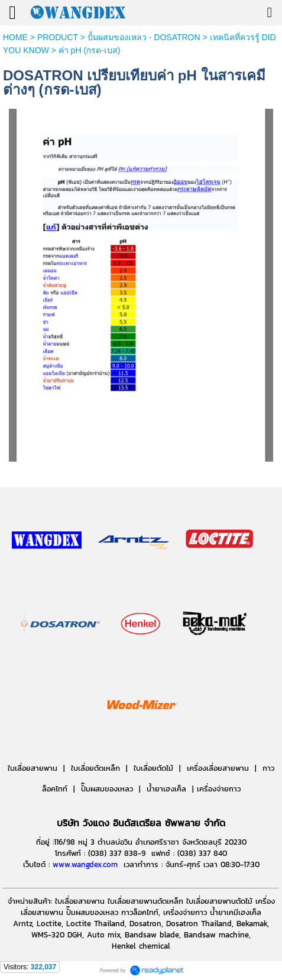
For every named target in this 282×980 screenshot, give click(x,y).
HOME (15, 37)
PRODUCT (58, 37)
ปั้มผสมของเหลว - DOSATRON (144, 37)
